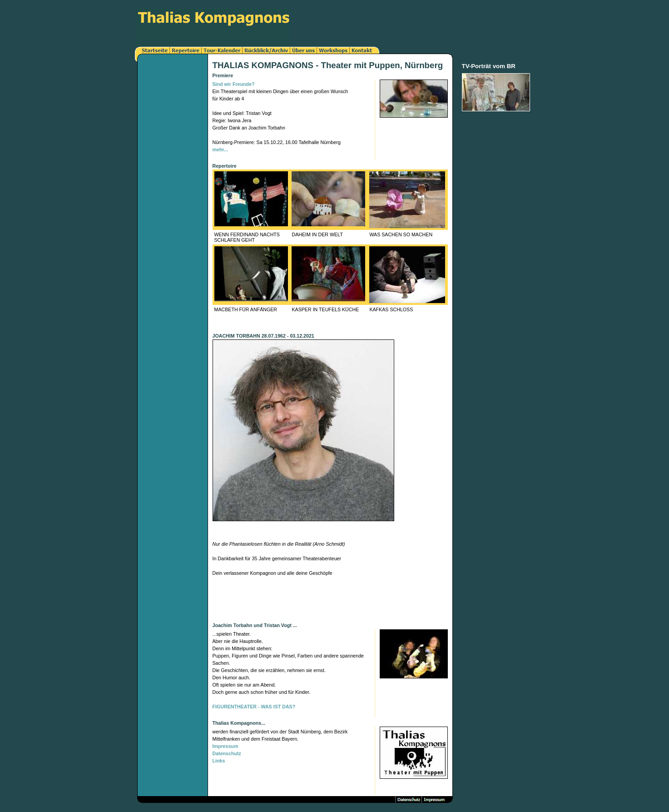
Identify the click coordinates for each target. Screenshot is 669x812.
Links (219, 761)
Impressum (225, 746)
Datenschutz (227, 753)
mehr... (220, 149)
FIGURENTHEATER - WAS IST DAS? (254, 707)
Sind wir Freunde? (234, 84)
